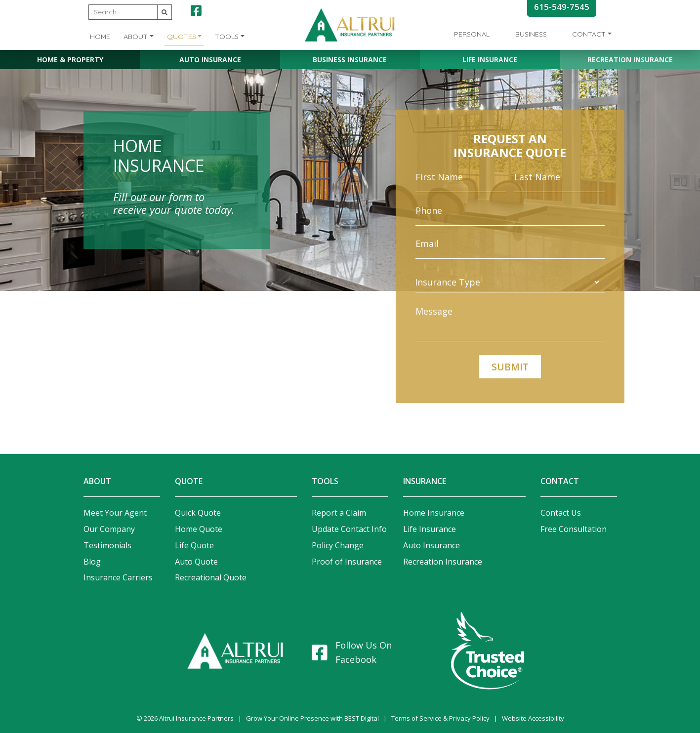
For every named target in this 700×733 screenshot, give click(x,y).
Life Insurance (490, 60)
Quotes (182, 37)
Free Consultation (574, 529)
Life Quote (194, 545)
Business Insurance (350, 60)
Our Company (109, 529)
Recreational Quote (211, 577)
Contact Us (561, 513)
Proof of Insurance (347, 562)
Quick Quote (198, 513)
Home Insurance (434, 513)
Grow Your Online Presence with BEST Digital (312, 718)
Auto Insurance (210, 60)
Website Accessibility (533, 718)
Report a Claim (339, 513)
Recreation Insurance (630, 60)
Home (100, 37)
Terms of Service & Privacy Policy (440, 718)
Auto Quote (196, 562)
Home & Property (70, 60)
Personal (472, 34)
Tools (227, 37)
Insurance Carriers (118, 577)
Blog (92, 562)
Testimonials (107, 545)
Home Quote (199, 529)
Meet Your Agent (115, 513)
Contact (589, 34)
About (136, 37)
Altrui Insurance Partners (196, 718)
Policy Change (338, 545)
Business (531, 34)
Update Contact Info (349, 529)
